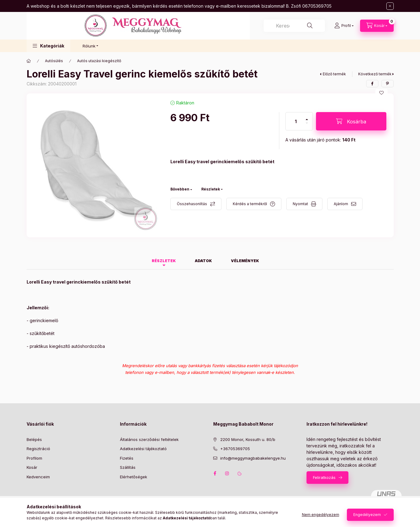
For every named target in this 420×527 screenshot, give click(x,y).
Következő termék (375, 74)
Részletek (211, 189)
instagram (227, 473)
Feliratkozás (324, 477)
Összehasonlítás (192, 204)
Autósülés (54, 61)
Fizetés (127, 458)
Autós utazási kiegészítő (99, 61)
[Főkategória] (29, 61)
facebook (215, 473)
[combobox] (294, 26)
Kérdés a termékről (250, 204)
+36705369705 (235, 449)
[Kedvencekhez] (381, 93)
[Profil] (344, 26)
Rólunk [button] (89, 46)
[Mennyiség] (296, 121)
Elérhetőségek (134, 477)
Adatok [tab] (203, 261)
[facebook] (372, 84)
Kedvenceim (38, 477)
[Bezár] (390, 6)
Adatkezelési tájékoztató (143, 449)
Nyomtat (300, 204)
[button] (48, 46)
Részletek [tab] (164, 261)
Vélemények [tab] (245, 261)
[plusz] (307, 117)
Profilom (34, 458)
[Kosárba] (351, 121)
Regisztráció (38, 449)
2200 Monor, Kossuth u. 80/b (248, 439)
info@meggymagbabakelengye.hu (253, 458)
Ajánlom (341, 204)
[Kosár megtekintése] (377, 26)
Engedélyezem (367, 515)
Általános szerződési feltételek (149, 439)
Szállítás (128, 467)
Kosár (32, 467)
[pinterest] (388, 84)
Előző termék (334, 74)
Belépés (34, 439)
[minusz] (307, 126)
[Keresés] (310, 26)
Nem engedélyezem (321, 515)
